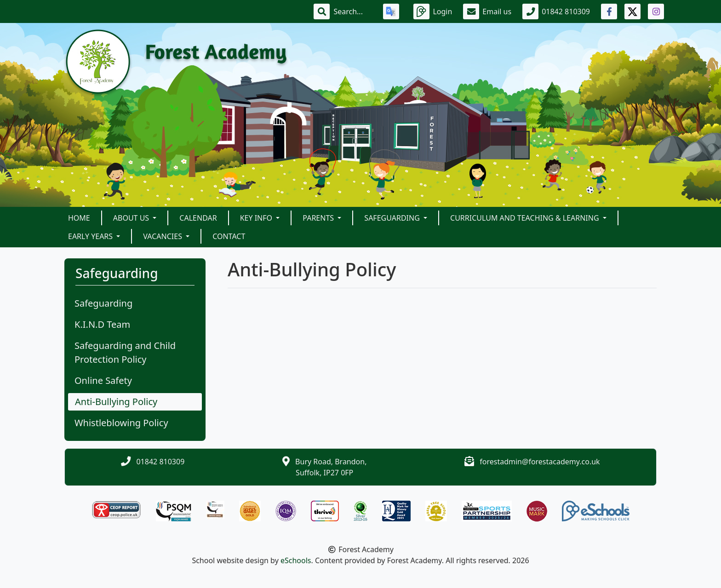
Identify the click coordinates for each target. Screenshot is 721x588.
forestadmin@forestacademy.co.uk (540, 462)
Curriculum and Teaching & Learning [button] (526, 218)
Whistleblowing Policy (121, 423)
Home (79, 218)
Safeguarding (103, 303)
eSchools (296, 560)
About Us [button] (132, 218)
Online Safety (103, 380)
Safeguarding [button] (393, 218)
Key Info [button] (257, 218)
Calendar (198, 218)
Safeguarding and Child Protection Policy (125, 352)
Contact (229, 236)
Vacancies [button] (163, 236)
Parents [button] (319, 218)
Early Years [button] (91, 236)
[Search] (353, 11)
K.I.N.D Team (102, 324)
